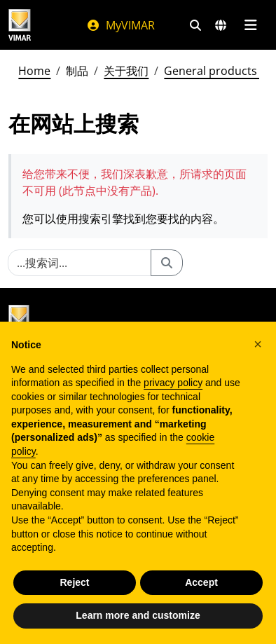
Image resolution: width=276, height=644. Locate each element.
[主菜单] (250, 25)
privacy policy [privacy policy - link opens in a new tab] (173, 383)
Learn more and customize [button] (138, 615)
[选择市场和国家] (221, 25)
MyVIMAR (120, 25)
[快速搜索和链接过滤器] (195, 25)
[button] (258, 344)
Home (34, 71)
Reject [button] (74, 582)
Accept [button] (201, 582)
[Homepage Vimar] (20, 25)
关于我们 (126, 71)
